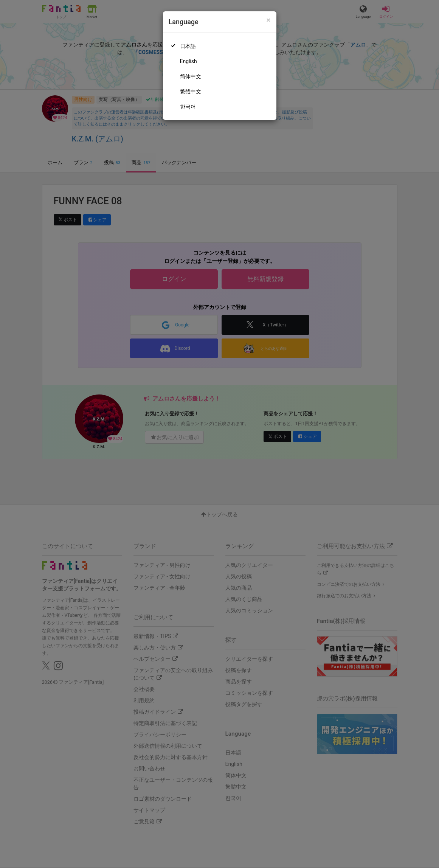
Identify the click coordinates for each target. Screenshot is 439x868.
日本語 (188, 46)
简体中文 (191, 76)
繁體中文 (191, 92)
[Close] (268, 20)
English (188, 61)
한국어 (188, 107)
